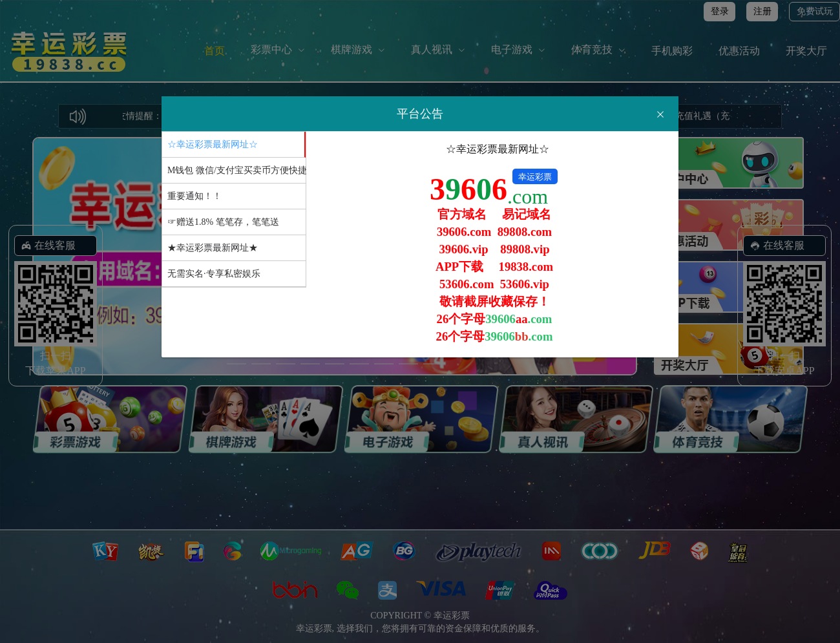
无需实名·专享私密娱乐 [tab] (214, 274)
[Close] (660, 115)
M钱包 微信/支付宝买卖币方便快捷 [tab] (236, 170)
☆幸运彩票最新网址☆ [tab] (213, 144)
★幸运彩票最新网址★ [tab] (213, 248)
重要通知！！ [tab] (194, 196)
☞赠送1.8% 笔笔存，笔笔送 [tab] (223, 222)
